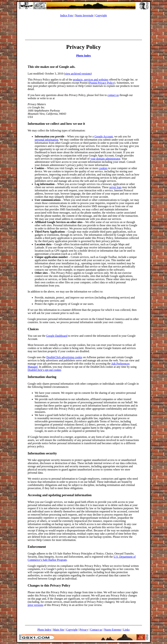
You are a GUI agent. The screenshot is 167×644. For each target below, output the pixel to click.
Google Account (104, 136)
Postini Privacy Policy (102, 83)
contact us (113, 95)
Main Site (59, 630)
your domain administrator (105, 159)
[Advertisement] (83, 28)
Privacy (84, 630)
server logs (115, 187)
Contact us (96, 630)
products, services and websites (91, 80)
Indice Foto (67, 15)
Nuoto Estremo (113, 630)
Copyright (101, 15)
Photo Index (83, 56)
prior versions (35, 605)
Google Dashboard (57, 336)
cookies (103, 168)
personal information (47, 140)
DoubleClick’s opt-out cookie (44, 370)
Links (126, 630)
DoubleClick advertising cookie (64, 357)
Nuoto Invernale (84, 15)
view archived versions (78, 74)
